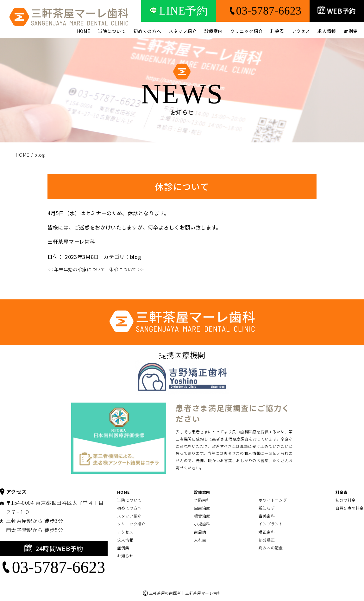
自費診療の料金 (350, 508)
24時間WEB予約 (54, 548)
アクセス (301, 31)
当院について (112, 31)
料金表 (277, 31)
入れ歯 (200, 540)
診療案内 (213, 31)
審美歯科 (267, 516)
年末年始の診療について (76, 269)
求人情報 (327, 31)
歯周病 (200, 532)
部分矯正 (267, 540)
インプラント (271, 524)
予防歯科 (202, 500)
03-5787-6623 (263, 11)
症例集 (351, 31)
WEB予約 (337, 11)
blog (136, 257)
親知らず (267, 508)
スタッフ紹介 (183, 31)
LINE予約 (179, 11)
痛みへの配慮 (271, 548)
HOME (84, 31)
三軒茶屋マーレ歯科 (71, 241)
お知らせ (125, 556)
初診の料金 (346, 500)
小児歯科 (202, 524)
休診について (126, 269)
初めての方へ (147, 31)
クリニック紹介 (246, 31)
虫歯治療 (202, 508)
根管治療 (202, 516)
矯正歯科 (267, 532)
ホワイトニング (273, 500)
